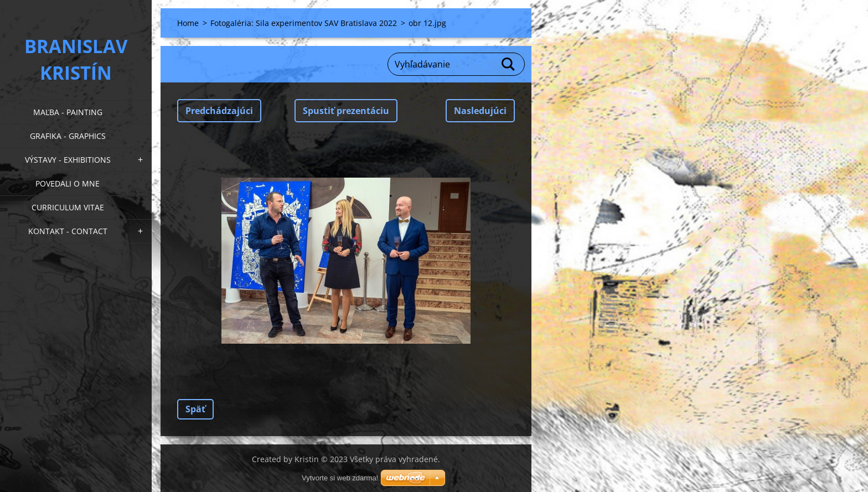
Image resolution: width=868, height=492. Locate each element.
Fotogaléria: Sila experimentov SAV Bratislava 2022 (304, 23)
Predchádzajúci (219, 111)
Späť (195, 409)
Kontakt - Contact (68, 231)
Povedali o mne (68, 183)
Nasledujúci (480, 111)
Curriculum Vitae (68, 207)
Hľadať (509, 64)
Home (188, 23)
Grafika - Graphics (68, 136)
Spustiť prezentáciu (346, 111)
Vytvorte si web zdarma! (340, 478)
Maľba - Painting (68, 112)
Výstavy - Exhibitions (68, 160)
